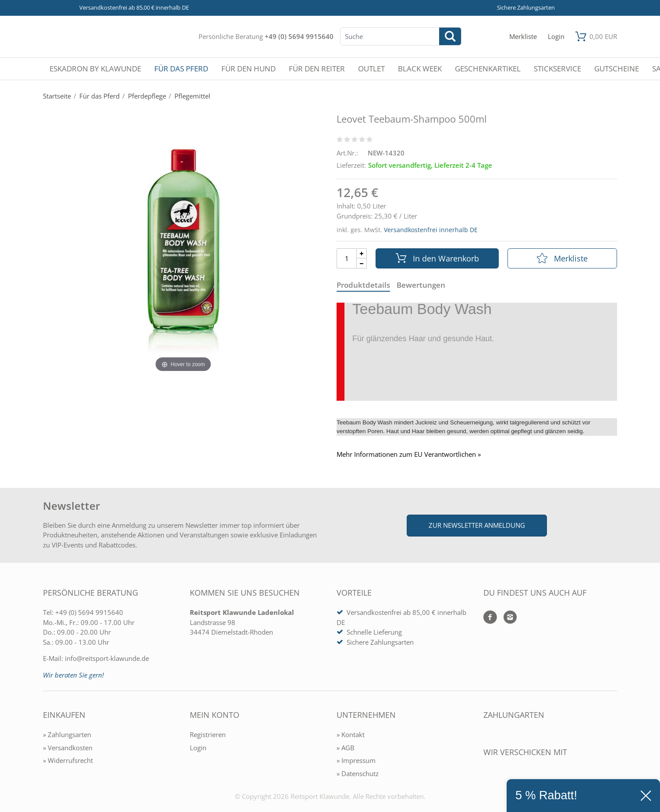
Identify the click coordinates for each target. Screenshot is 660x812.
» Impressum (356, 760)
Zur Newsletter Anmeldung (477, 525)
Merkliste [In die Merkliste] (562, 258)
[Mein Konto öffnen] (556, 37)
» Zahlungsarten (67, 734)
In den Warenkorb (437, 258)
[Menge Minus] (362, 263)
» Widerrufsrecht (68, 760)
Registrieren (208, 734)
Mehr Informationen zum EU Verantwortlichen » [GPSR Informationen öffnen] (409, 454)
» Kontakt (351, 734)
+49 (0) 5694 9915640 (299, 36)
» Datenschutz (358, 773)
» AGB (346, 748)
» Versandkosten (68, 748)
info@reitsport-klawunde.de (107, 658)
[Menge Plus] (362, 253)
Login (198, 748)
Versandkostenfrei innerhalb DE (431, 230)
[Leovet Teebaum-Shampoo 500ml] (183, 254)
